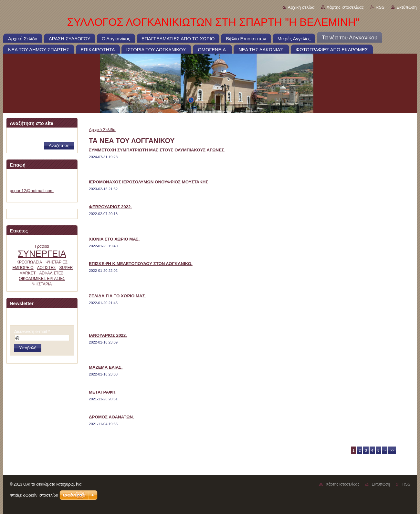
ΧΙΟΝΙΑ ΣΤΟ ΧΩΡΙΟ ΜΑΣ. (114, 239)
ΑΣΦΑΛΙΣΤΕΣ (51, 273)
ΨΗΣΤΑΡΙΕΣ (57, 262)
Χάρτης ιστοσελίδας (345, 7)
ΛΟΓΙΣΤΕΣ (47, 268)
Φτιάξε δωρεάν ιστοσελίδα (34, 495)
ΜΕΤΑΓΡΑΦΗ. (103, 392)
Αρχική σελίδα (301, 7)
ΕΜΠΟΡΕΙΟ (23, 268)
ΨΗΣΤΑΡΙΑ (42, 284)
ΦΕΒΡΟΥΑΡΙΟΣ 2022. (110, 207)
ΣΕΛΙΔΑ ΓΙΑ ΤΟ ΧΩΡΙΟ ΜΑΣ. (117, 296)
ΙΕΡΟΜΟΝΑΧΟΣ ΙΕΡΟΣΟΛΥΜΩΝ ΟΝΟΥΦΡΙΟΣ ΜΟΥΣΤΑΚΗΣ (148, 182)
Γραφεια (42, 246)
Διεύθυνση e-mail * (32, 331)
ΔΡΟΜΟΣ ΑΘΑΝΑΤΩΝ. (111, 417)
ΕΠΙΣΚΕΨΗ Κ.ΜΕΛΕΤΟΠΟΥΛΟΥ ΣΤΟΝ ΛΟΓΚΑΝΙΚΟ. (141, 264)
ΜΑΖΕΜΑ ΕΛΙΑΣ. (106, 367)
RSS (380, 7)
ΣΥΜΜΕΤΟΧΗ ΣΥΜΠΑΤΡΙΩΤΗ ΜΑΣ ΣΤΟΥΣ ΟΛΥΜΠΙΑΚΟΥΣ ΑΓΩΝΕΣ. (157, 150)
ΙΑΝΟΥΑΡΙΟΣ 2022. (108, 335)
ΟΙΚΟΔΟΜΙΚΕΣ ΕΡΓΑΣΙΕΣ (42, 279)
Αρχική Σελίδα (102, 130)
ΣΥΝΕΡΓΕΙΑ (42, 254)
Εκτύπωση (407, 7)
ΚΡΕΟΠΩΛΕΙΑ (29, 262)
